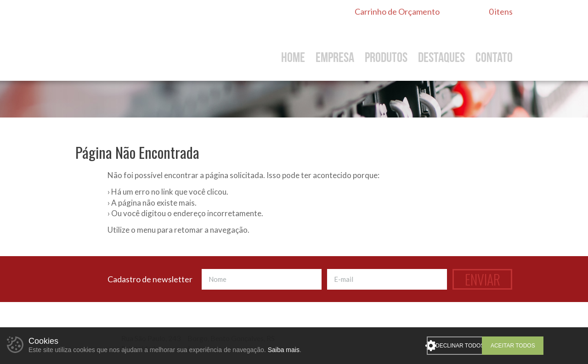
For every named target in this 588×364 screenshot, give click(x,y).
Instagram (507, 325)
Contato (494, 58)
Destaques (441, 58)
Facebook (492, 325)
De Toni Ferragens (158, 40)
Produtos (386, 58)
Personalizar (431, 346)
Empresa (335, 58)
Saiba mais (284, 350)
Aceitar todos (547, 346)
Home (293, 58)
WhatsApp (478, 325)
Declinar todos (478, 346)
